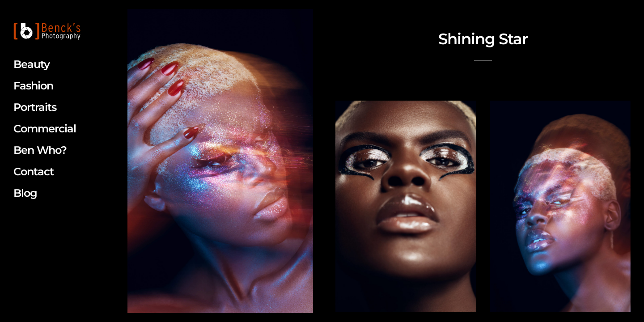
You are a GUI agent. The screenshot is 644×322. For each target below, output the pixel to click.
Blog (25, 193)
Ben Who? (40, 150)
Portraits (35, 107)
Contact (34, 172)
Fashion (33, 86)
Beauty (32, 64)
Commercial (45, 129)
